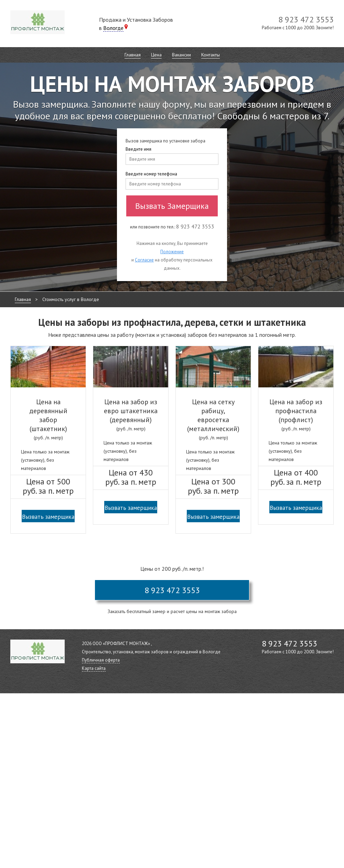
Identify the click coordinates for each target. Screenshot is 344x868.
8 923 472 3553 (172, 590)
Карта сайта (94, 668)
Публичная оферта (101, 660)
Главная (133, 55)
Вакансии (181, 55)
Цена (156, 55)
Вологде (113, 28)
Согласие (144, 260)
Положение (172, 252)
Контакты (211, 55)
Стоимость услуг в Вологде (71, 299)
